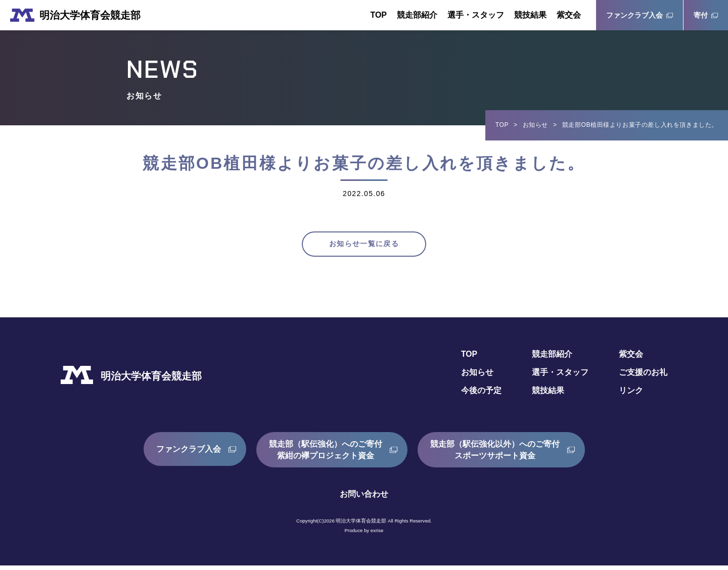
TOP (378, 15)
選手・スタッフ (476, 15)
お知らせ (535, 125)
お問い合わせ (364, 498)
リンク (631, 395)
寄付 (701, 15)
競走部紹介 (417, 15)
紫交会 (569, 15)
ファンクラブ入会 (634, 15)
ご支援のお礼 (643, 377)
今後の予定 (481, 395)
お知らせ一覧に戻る (364, 246)
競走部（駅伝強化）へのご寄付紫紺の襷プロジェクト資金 (326, 454)
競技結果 (530, 15)
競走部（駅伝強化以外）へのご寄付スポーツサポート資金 (495, 454)
